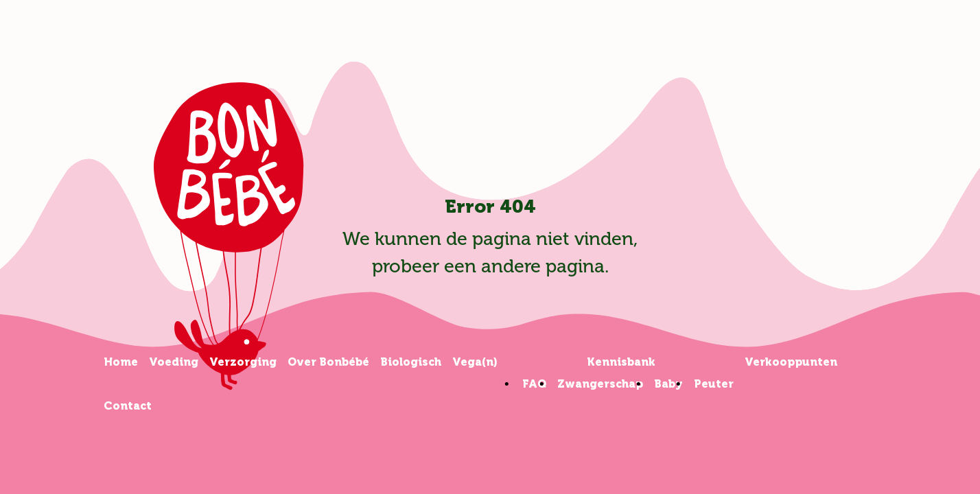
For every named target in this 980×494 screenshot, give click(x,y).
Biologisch (411, 362)
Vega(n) (475, 362)
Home (121, 362)
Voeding (174, 362)
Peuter (714, 384)
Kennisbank (621, 362)
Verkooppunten (791, 362)
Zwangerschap (600, 384)
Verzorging (243, 362)
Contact (128, 406)
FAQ (534, 384)
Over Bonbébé (328, 362)
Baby (668, 384)
